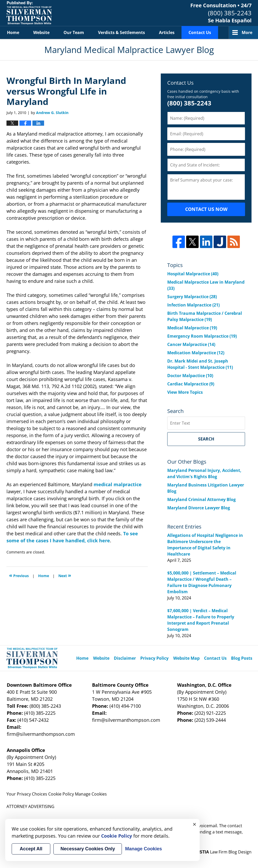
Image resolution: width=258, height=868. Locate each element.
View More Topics (185, 392)
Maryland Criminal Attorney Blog (201, 499)
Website (41, 32)
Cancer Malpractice (191, 344)
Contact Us (200, 32)
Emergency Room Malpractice (202, 336)
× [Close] (194, 824)
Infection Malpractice (193, 305)
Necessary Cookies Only (88, 849)
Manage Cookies (91, 794)
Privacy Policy (154, 658)
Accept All (31, 849)
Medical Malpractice (192, 328)
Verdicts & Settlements (121, 32)
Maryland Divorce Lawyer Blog (199, 508)
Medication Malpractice (196, 353)
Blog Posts (242, 658)
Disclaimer (125, 658)
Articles (167, 32)
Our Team (74, 32)
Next (65, 575)
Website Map (186, 658)
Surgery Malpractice (192, 297)
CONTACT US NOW (206, 209)
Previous (19, 575)
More (247, 32)
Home (13, 32)
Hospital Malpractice (193, 274)
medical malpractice (118, 484)
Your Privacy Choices (27, 794)
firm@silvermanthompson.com (41, 734)
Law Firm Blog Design (223, 852)
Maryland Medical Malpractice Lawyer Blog (29, 13)
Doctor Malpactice (190, 376)
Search (206, 439)
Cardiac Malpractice (191, 384)
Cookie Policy (61, 794)
